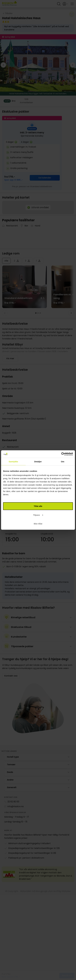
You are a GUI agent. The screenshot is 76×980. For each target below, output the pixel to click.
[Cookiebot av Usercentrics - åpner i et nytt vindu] (61, 454)
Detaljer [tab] (38, 461)
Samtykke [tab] (13, 461)
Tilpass (38, 515)
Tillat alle (38, 506)
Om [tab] (63, 461)
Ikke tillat (38, 524)
